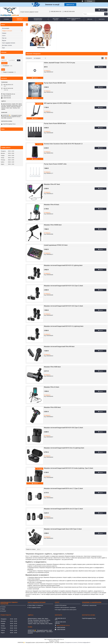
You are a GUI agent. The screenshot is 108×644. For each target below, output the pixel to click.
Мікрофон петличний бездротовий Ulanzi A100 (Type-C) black (63, 529)
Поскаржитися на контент (71, 642)
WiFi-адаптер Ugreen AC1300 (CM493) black (58, 103)
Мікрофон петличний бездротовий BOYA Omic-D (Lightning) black (64, 448)
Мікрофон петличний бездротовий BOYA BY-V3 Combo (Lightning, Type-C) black (69, 468)
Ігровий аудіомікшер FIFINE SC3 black (56, 245)
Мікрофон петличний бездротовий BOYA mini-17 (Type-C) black (63, 488)
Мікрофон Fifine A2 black (52, 387)
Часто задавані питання (9, 43)
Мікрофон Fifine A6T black (52, 184)
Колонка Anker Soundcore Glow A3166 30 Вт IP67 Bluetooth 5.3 (63, 144)
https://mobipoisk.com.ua (9, 94)
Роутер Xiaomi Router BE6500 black (55, 123)
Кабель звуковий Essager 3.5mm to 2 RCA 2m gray (59, 62)
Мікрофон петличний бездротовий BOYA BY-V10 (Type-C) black (63, 286)
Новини (4, 33)
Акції (3, 48)
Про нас (90, 19)
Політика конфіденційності (84, 642)
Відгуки (4, 40)
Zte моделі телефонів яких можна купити (66, 610)
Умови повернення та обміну (74, 19)
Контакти (102, 19)
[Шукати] (106, 14)
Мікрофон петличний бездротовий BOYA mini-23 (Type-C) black (63, 509)
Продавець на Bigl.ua (54, 641)
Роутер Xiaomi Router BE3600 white (55, 83)
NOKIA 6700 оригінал (61, 605)
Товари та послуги (20, 19)
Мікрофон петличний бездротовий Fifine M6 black (59, 346)
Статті (4, 36)
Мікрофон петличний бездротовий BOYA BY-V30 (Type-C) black (63, 427)
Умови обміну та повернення (36, 605)
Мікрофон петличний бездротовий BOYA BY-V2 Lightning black (63, 265)
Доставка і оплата (56, 19)
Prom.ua (62, 639)
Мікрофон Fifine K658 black (52, 407)
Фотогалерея (6, 28)
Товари (3, 609)
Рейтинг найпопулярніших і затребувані (66, 607)
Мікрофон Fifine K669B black (53, 225)
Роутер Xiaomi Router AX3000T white (55, 164)
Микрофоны (39, 47)
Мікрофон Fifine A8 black (52, 204)
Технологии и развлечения (38, 19)
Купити (101, 67)
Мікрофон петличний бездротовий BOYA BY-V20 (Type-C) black (63, 306)
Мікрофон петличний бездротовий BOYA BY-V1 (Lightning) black (64, 326)
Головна (6, 19)
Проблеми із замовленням (90, 605)
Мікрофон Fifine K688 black (52, 367)
